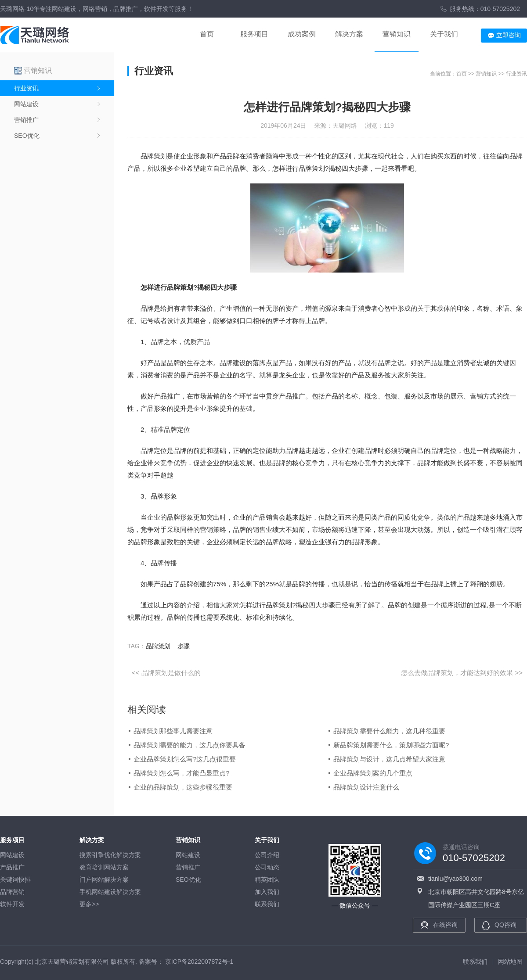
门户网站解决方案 (104, 879)
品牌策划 (158, 646)
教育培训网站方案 (104, 867)
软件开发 (12, 904)
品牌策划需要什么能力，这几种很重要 (389, 731)
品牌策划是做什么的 (171, 673)
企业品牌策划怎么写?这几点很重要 (185, 759)
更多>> (89, 904)
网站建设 (26, 104)
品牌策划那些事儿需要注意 (173, 731)
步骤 (184, 646)
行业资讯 (26, 88)
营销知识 (397, 34)
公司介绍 (267, 855)
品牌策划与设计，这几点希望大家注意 (389, 759)
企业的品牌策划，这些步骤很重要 (183, 787)
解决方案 (349, 34)
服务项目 (254, 34)
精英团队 (267, 879)
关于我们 (444, 34)
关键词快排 (15, 879)
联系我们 (267, 904)
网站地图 (510, 962)
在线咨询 (445, 925)
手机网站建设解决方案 (110, 892)
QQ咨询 (505, 925)
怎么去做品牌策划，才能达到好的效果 (457, 673)
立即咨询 (509, 35)
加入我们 (267, 892)
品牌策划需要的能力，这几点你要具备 (190, 745)
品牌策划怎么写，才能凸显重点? (181, 773)
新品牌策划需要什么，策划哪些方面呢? (391, 745)
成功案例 (302, 34)
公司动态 (267, 867)
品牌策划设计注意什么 (366, 787)
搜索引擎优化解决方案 (110, 855)
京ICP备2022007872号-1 (199, 962)
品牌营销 (12, 892)
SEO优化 (27, 136)
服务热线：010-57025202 (485, 9)
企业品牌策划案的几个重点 (373, 773)
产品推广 (12, 867)
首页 (207, 34)
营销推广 (26, 120)
